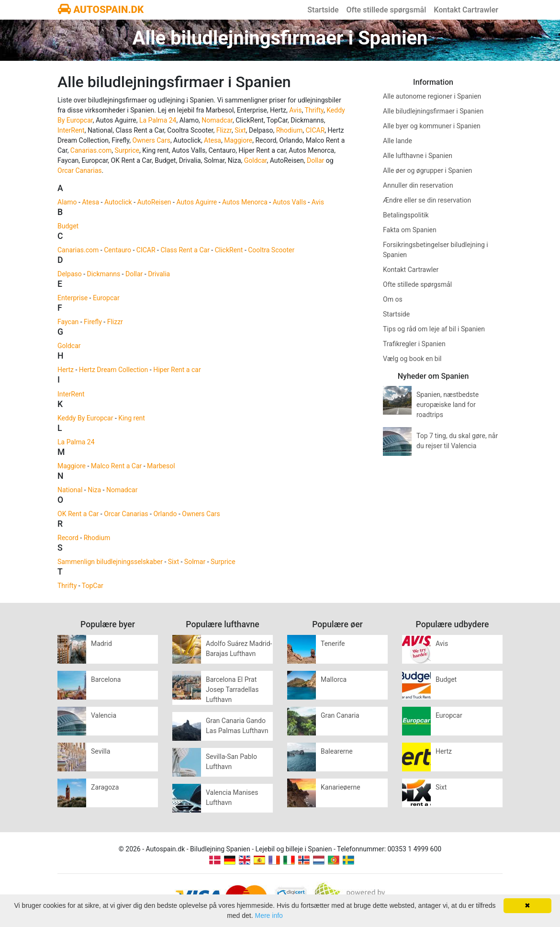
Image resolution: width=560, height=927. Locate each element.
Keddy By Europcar (85, 418)
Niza (94, 490)
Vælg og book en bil (412, 359)
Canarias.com (91, 150)
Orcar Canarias (79, 170)
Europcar (106, 298)
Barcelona (106, 679)
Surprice (127, 150)
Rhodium (290, 130)
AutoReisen (154, 202)
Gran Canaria (340, 715)
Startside (323, 10)
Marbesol (161, 466)
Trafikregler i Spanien (414, 344)
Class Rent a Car (185, 250)
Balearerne (337, 751)
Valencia (104, 715)
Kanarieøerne (341, 787)
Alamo (67, 202)
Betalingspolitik (406, 215)
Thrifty (314, 110)
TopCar (93, 586)
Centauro (118, 250)
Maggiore (238, 140)
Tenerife (333, 644)
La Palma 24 (158, 120)
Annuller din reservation (418, 185)
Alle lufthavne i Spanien (418, 156)
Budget (68, 226)
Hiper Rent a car (177, 370)
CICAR (315, 130)
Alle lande (398, 141)
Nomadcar (217, 120)
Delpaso (70, 274)
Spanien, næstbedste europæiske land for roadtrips (448, 405)
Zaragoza (105, 787)
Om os (393, 299)
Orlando (165, 514)
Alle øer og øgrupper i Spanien (427, 170)
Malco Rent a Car (116, 466)
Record (68, 538)
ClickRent (229, 250)
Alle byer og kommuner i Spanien (432, 126)
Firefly (93, 322)
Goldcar (256, 160)
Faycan (68, 322)
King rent (132, 418)
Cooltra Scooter (271, 250)
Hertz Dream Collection (113, 370)
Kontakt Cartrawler (466, 10)
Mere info (269, 916)
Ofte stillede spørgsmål (386, 10)
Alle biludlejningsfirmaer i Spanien (433, 111)
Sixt (240, 130)
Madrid (101, 644)
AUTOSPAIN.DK (101, 10)
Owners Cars (151, 140)
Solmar (195, 562)
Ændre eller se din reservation (427, 200)
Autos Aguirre (196, 202)
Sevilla (101, 751)
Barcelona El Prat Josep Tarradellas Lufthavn (232, 690)
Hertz (66, 370)
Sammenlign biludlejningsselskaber (110, 562)
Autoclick (118, 202)
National (70, 490)
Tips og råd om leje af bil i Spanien (434, 329)
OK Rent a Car (78, 514)
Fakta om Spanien (410, 230)
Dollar (315, 160)
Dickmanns (104, 274)
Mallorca (334, 679)
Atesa (213, 140)
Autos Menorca (245, 202)
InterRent (71, 130)
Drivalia (159, 274)
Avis (295, 110)
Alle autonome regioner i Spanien (432, 96)
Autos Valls (290, 202)
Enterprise (73, 298)
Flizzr (224, 130)
